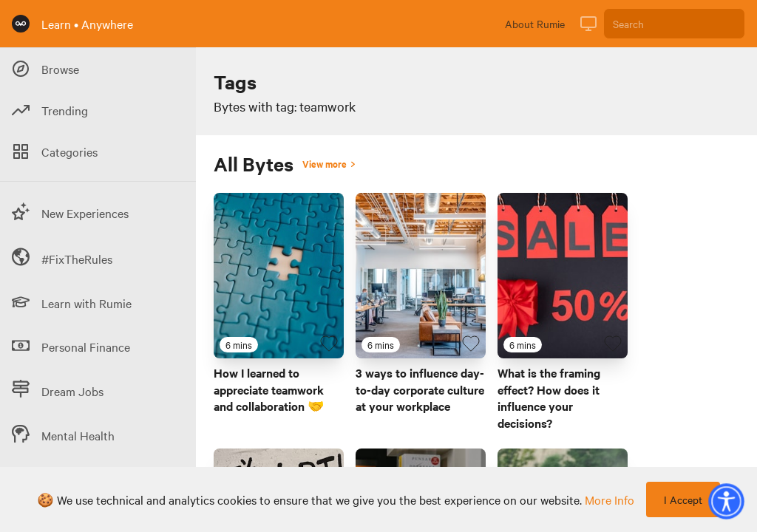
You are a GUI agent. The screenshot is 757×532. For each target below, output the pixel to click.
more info (610, 499)
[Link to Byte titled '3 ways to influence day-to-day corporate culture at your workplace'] (421, 276)
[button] (726, 501)
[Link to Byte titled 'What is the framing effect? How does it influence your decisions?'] (563, 276)
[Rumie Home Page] (21, 24)
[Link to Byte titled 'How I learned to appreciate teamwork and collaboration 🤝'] (279, 276)
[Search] (674, 24)
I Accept (683, 499)
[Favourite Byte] (329, 344)
